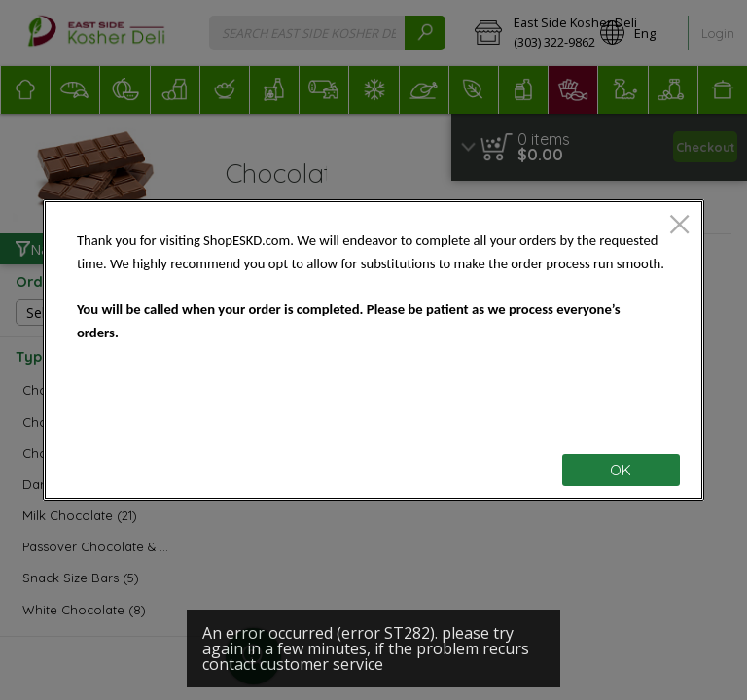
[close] (679, 226)
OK (621, 470)
